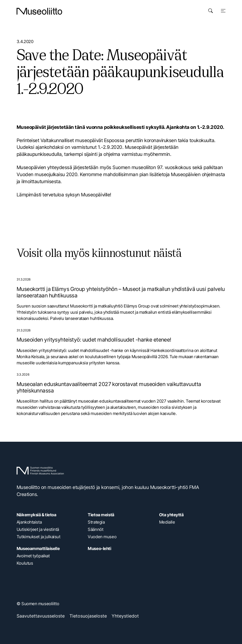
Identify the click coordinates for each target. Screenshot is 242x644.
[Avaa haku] (211, 11)
